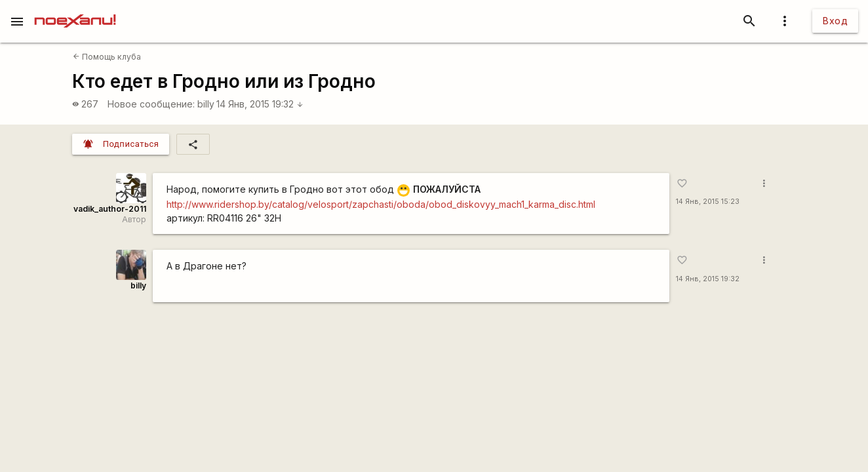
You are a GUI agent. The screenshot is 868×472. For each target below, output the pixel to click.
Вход (835, 21)
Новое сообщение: (151, 104)
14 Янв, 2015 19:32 (260, 104)
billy (206, 104)
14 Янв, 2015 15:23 (708, 202)
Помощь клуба (107, 57)
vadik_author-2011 (110, 209)
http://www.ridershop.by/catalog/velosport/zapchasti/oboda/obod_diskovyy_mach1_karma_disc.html (381, 204)
